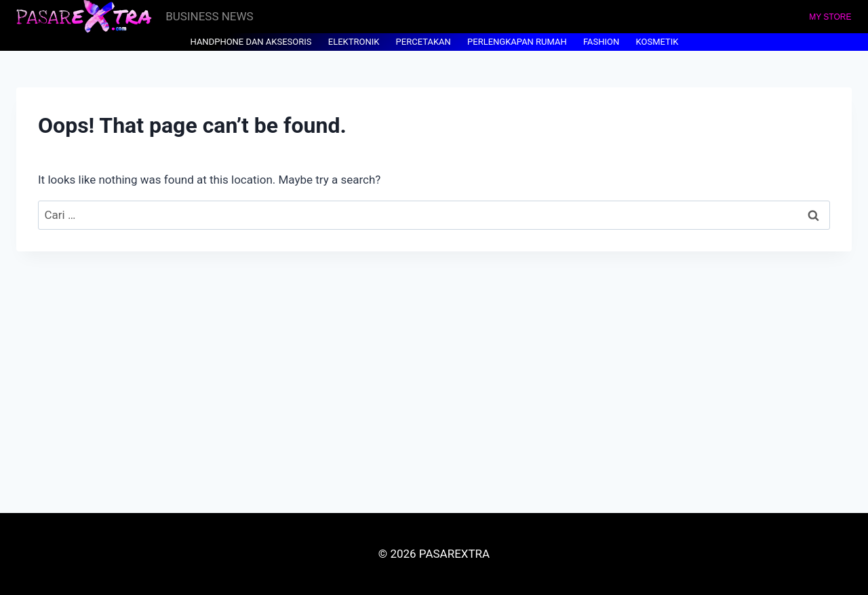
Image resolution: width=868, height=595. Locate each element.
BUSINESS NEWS (210, 16)
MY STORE (830, 17)
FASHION (601, 42)
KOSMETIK (657, 42)
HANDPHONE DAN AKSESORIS (251, 42)
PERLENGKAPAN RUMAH (517, 42)
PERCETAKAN (423, 42)
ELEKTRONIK (354, 42)
